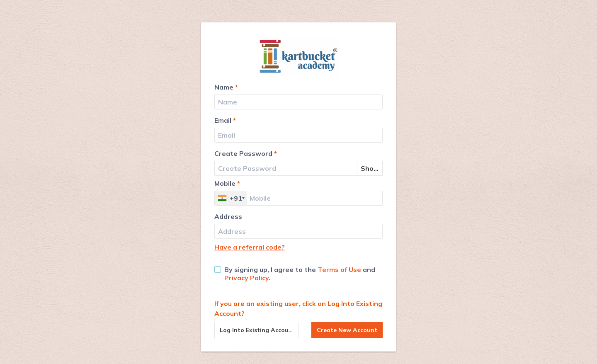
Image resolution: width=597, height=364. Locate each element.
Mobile (227, 183)
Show (370, 168)
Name (226, 87)
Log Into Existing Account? (259, 330)
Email (225, 120)
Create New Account (347, 330)
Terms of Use (339, 269)
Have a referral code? (250, 247)
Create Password (246, 153)
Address (228, 216)
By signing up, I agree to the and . (295, 273)
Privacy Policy (246, 278)
